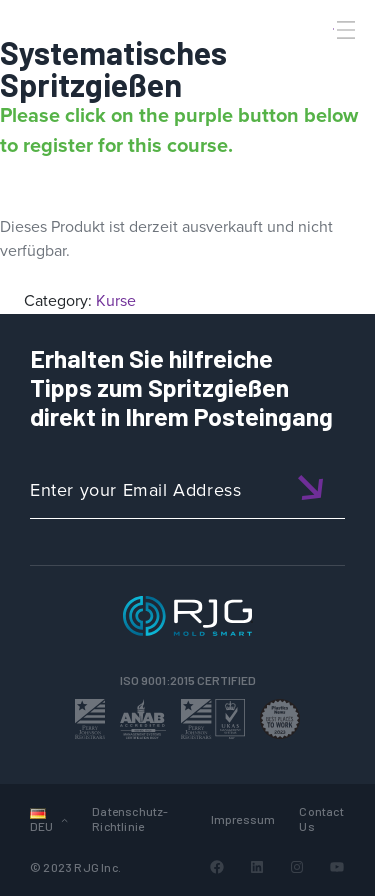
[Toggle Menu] (344, 30)
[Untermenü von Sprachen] (64, 819)
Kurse (116, 300)
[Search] (318, 63)
